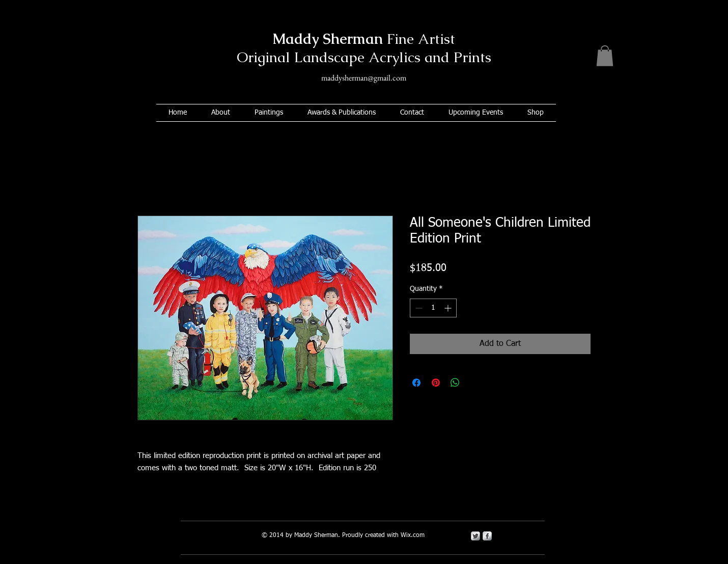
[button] (605, 56)
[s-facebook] (487, 536)
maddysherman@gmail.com (364, 78)
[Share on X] (474, 383)
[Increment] (449, 308)
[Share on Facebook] (416, 383)
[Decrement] (418, 308)
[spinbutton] (433, 308)
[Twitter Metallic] (475, 536)
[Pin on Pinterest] (436, 383)
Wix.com (413, 535)
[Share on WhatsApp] (455, 383)
